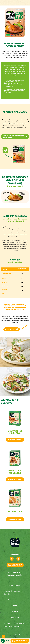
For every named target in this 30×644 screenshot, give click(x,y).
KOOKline (19, 635)
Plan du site (15, 617)
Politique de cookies (15, 600)
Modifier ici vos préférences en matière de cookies (14, 625)
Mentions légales (15, 585)
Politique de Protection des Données (14, 593)
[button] (3, 637)
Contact (15, 612)
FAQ (15, 606)
